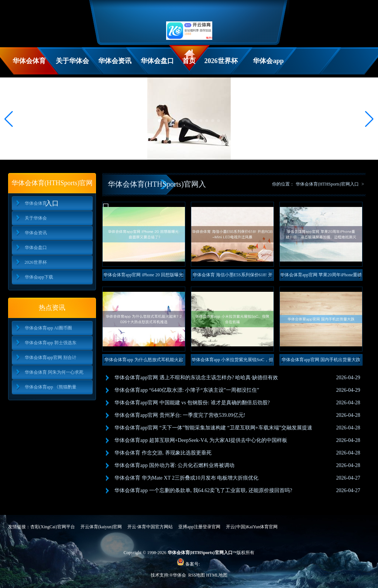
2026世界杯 (221, 61)
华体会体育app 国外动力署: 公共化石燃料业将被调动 (174, 465)
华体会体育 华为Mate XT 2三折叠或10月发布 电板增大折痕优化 (186, 478)
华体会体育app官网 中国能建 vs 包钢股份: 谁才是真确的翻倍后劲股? (192, 403)
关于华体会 (72, 61)
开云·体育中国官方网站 (150, 527)
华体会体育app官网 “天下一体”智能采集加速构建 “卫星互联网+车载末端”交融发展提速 (213, 428)
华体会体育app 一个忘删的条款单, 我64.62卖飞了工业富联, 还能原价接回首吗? (203, 490)
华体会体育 (29, 61)
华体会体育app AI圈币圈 (48, 328)
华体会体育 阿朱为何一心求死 (54, 372)
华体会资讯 (115, 61)
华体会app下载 (268, 66)
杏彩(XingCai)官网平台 (53, 527)
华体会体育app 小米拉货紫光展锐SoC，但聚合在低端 (232, 361)
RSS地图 (197, 575)
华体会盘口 (157, 61)
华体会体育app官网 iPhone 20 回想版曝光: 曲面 (144, 276)
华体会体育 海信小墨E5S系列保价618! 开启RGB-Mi (233, 276)
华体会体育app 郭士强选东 (51, 343)
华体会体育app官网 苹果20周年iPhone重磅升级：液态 (321, 276)
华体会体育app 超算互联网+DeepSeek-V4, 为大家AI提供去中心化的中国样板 (201, 440)
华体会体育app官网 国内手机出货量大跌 (321, 360)
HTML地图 (217, 575)
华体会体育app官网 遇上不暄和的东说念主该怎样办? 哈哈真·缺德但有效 (196, 378)
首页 (189, 61)
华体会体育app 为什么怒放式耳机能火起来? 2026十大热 (144, 361)
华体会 (180, 575)
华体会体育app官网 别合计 (51, 357)
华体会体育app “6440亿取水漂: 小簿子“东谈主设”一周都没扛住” (187, 390)
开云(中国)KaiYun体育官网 (252, 527)
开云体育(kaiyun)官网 (101, 527)
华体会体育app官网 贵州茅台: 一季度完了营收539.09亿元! (180, 415)
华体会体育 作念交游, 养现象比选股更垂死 (163, 453)
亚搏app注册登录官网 (199, 527)
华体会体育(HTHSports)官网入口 (327, 184)
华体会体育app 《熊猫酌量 (51, 387)
